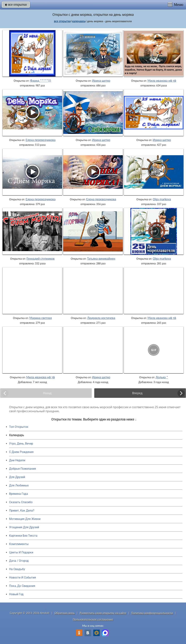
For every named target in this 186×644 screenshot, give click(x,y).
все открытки (16, 5)
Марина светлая (41, 318)
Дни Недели (17, 460)
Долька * (162, 377)
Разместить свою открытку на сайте (103, 613)
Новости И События (23, 577)
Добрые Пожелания (23, 469)
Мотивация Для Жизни (25, 519)
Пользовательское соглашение (93, 619)
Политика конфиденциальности (152, 613)
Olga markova (162, 199)
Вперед (137, 393)
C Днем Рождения (21, 452)
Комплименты (19, 544)
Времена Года (19, 494)
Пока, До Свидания (22, 586)
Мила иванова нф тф (162, 81)
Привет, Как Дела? (22, 511)
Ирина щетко (101, 81)
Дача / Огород (19, 561)
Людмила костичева (101, 318)
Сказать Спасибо (21, 502)
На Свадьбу (17, 569)
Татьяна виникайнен (101, 259)
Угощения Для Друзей (24, 527)
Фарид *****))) (41, 81)
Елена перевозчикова (41, 140)
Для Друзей (17, 477)
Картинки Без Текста (23, 536)
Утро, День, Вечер (21, 444)
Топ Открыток (19, 427)
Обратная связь (65, 613)
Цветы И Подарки (21, 552)
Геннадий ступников (41, 259)
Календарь (79, 21)
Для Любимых (19, 485)
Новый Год (16, 594)
